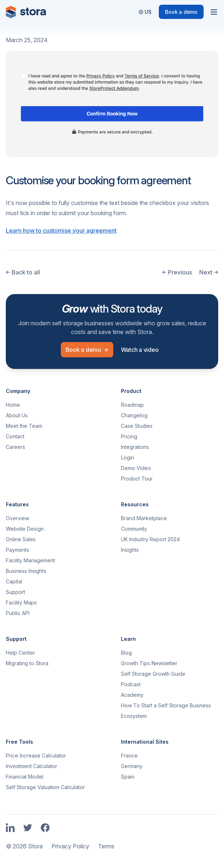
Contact (15, 436)
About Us (17, 415)
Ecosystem (134, 716)
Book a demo (181, 12)
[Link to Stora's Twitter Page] (28, 828)
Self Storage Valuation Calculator (45, 787)
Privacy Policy (70, 846)
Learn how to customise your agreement (61, 230)
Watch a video (140, 350)
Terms (106, 846)
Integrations (135, 447)
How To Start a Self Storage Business (166, 705)
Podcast (131, 684)
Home (13, 405)
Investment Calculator (32, 766)
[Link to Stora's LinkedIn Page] (10, 828)
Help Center (20, 653)
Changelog (134, 415)
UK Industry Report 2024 (150, 539)
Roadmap (132, 405)
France (129, 756)
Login (127, 457)
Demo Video (136, 468)
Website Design (25, 529)
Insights (130, 550)
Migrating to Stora (27, 663)
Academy (132, 695)
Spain (128, 777)
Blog (126, 653)
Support (15, 592)
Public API (18, 613)
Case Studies (137, 426)
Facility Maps (21, 602)
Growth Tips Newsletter (149, 663)
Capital (14, 581)
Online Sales (21, 539)
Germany (132, 766)
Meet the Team (24, 426)
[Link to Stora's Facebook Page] (45, 828)
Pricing (129, 436)
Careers (15, 447)
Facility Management (30, 560)
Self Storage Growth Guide (153, 674)
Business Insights (26, 571)
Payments (17, 550)
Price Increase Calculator (36, 756)
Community (134, 529)
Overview (17, 518)
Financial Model (25, 777)
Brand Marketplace (144, 518)
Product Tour (137, 479)
